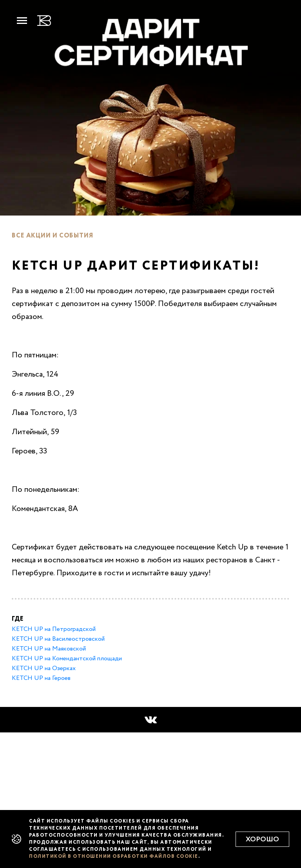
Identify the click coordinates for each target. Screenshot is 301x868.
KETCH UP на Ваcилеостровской (58, 639)
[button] (151, 720)
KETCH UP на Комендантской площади (67, 659)
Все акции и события (53, 236)
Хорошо (262, 839)
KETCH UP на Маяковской (49, 649)
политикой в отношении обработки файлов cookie (114, 857)
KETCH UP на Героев (41, 678)
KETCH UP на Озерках (44, 669)
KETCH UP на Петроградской (54, 629)
